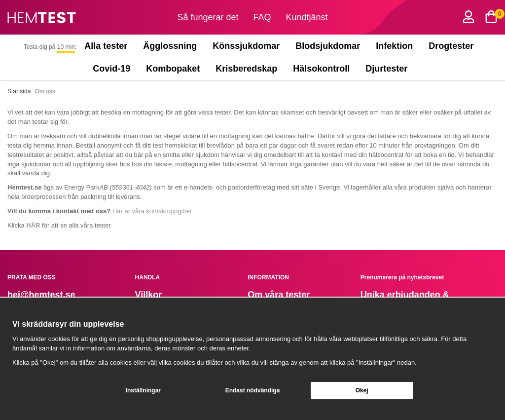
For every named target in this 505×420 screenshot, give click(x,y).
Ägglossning (170, 46)
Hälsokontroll (321, 69)
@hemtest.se (48, 295)
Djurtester (389, 69)
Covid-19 (111, 69)
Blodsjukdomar (328, 46)
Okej (362, 390)
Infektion (394, 46)
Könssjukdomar (246, 46)
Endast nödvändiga (253, 390)
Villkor (149, 295)
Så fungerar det (208, 17)
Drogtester (451, 46)
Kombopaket (173, 69)
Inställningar (143, 390)
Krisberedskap (246, 69)
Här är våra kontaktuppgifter (152, 211)
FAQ (262, 17)
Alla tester (106, 46)
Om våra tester (279, 295)
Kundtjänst (307, 17)
